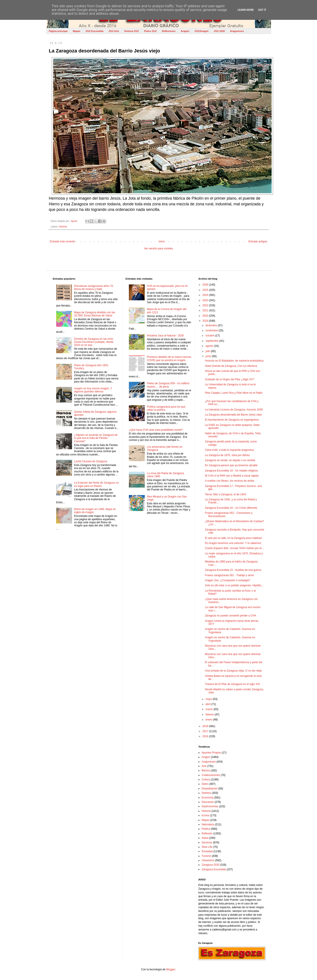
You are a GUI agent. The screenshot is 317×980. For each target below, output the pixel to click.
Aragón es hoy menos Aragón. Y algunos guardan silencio (93, 390)
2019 (206, 321)
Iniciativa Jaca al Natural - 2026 (165, 336)
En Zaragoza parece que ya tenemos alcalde (231, 465)
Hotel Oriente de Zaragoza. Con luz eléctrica (231, 366)
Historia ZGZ (132, 31)
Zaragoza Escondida (214, 869)
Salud (205, 838)
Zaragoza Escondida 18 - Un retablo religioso (231, 471)
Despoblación (210, 789)
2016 (206, 736)
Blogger (171, 969)
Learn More (246, 10)
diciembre (212, 325)
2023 (206, 300)
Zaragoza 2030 (210, 865)
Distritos (206, 793)
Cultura (206, 780)
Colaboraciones (211, 775)
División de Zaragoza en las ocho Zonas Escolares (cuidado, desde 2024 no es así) (94, 342)
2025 (206, 290)
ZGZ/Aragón (202, 31)
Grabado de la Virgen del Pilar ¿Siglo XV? (230, 379)
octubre (210, 336)
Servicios (207, 843)
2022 (206, 305)
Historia (63, 226)
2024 (206, 295)
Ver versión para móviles (158, 249)
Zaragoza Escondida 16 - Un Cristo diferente (231, 508)
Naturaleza (208, 824)
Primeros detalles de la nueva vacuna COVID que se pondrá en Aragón (169, 358)
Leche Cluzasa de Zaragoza (91, 461)
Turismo (206, 856)
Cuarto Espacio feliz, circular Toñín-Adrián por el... (234, 548)
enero (209, 720)
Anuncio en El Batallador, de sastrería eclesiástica (234, 361)
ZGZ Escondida (95, 31)
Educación (208, 802)
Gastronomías (210, 806)
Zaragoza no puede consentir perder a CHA (231, 616)
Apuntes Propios (211, 753)
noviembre (212, 330)
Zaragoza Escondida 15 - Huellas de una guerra (233, 570)
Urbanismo (208, 860)
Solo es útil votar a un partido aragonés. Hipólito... (234, 585)
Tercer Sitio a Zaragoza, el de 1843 (225, 494)
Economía (208, 798)
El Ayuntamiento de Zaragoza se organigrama (232, 420)
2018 (206, 726)
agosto (210, 346)
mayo (209, 699)
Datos (205, 784)
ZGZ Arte (114, 31)
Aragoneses (237, 31)
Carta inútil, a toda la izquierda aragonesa (229, 450)
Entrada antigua (258, 241)
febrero (210, 715)
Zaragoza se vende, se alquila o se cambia (230, 460)
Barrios (206, 770)
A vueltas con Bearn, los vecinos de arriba (229, 481)
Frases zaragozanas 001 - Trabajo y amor (229, 575)
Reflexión (207, 833)
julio (208, 351)
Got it (262, 10)
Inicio (162, 241)
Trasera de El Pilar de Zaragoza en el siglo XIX (232, 684)
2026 (206, 285)
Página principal (58, 31)
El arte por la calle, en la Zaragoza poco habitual (233, 538)
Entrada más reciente (63, 241)
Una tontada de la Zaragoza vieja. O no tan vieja (233, 671)
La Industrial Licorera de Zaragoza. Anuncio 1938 (234, 410)
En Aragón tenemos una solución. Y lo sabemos (233, 543)
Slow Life (207, 847)
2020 (206, 316)
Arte (204, 766)
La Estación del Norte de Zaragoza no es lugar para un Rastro (96, 484)
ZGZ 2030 (219, 31)
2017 (206, 731)
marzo (210, 709)
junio (209, 356)
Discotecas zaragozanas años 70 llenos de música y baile (94, 288)
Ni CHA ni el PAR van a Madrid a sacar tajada (232, 476)
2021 (206, 310)
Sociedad (207, 851)
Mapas (76, 31)
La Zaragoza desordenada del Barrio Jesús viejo (233, 415)
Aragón (185, 31)
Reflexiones (169, 31)
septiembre (212, 341)
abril (208, 704)
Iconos (205, 815)
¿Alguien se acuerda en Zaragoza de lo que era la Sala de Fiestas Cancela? (96, 438)
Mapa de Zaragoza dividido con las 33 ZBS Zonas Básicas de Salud (95, 314)
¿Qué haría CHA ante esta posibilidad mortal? (156, 430)
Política (206, 829)
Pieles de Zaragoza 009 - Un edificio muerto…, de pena (168, 385)
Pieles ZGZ (150, 31)
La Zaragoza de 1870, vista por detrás (227, 455)
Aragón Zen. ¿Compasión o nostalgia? (227, 580)
